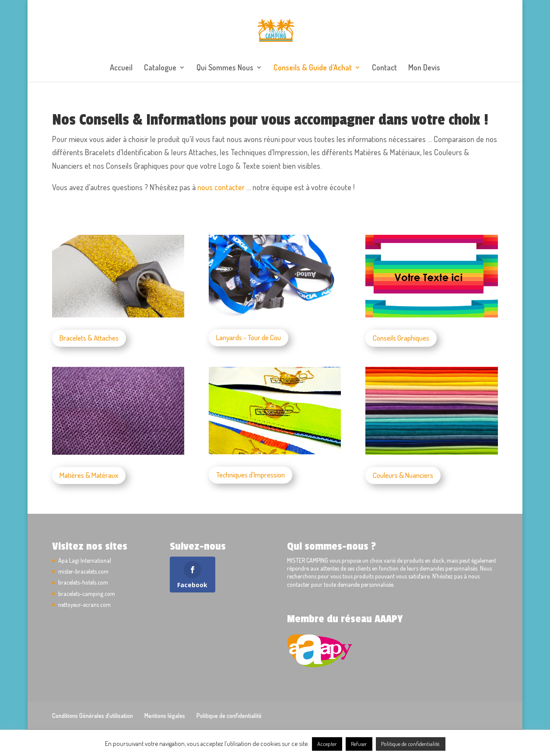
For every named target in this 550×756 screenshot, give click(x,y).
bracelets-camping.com (87, 594)
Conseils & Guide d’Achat (313, 68)
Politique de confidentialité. (411, 744)
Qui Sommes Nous (225, 68)
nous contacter (221, 187)
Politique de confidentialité (229, 716)
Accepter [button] (327, 744)
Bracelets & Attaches (89, 338)
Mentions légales (165, 716)
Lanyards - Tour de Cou (249, 337)
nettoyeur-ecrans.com (84, 604)
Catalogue (160, 68)
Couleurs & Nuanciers (403, 475)
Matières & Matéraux (89, 475)
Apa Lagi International (85, 560)
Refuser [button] (359, 744)
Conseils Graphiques (401, 338)
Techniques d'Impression (250, 475)
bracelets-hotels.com (83, 582)
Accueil (121, 68)
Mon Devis (424, 68)
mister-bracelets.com (83, 571)
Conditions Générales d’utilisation (93, 716)
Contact (384, 68)
